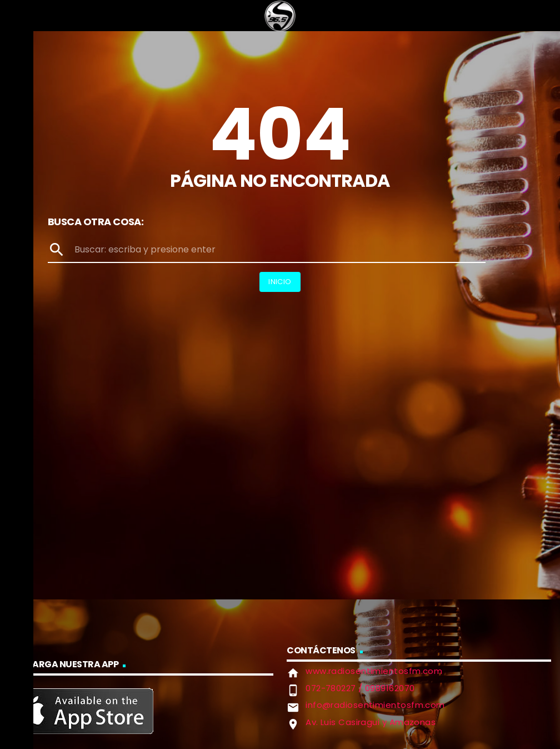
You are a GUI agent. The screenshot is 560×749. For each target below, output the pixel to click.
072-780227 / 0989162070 (360, 688)
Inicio (280, 282)
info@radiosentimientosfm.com (375, 705)
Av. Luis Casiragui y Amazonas (371, 722)
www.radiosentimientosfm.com (374, 671)
